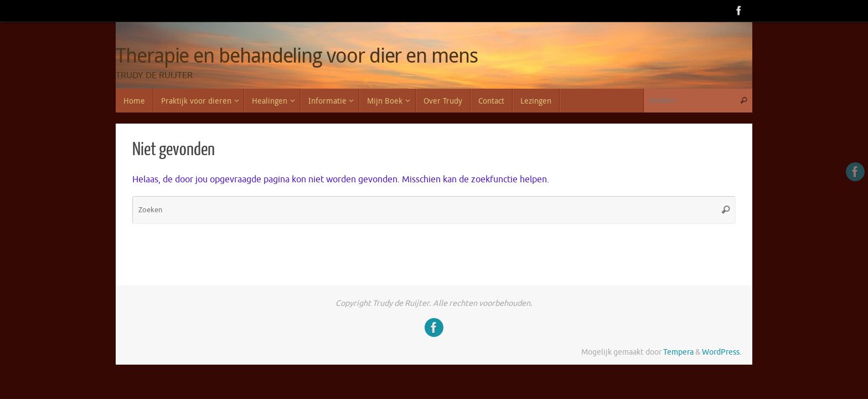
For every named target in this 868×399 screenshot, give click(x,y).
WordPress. (722, 352)
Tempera (678, 352)
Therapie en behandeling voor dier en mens (297, 55)
